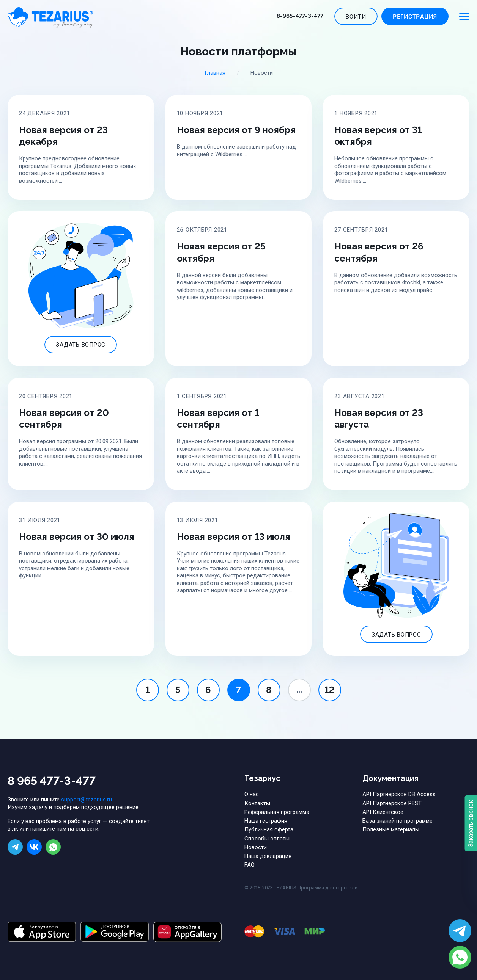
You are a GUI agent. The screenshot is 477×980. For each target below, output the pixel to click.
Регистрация (415, 17)
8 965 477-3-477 (52, 781)
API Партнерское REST (392, 803)
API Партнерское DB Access (399, 794)
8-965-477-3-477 (300, 16)
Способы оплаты (267, 839)
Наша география (266, 821)
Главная (215, 73)
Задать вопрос (81, 345)
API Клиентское (383, 812)
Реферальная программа (277, 812)
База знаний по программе (397, 821)
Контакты (257, 803)
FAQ (250, 865)
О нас (252, 794)
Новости (256, 847)
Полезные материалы (391, 829)
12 (330, 690)
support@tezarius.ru (87, 800)
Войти (356, 17)
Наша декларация (268, 856)
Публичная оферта (269, 829)
